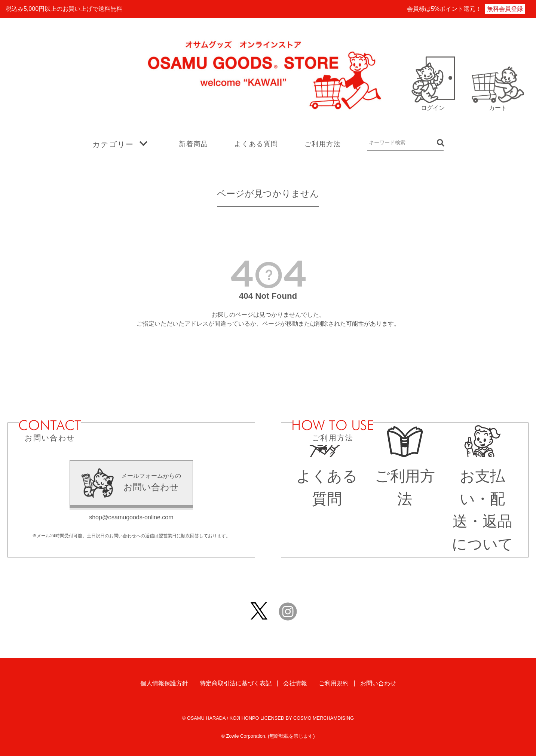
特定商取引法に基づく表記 (236, 683)
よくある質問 (256, 144)
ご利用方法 (323, 144)
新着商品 (193, 144)
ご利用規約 (334, 683)
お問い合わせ (378, 683)
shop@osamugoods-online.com (131, 517)
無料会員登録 (505, 9)
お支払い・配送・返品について (483, 499)
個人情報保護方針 (164, 683)
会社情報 (295, 683)
